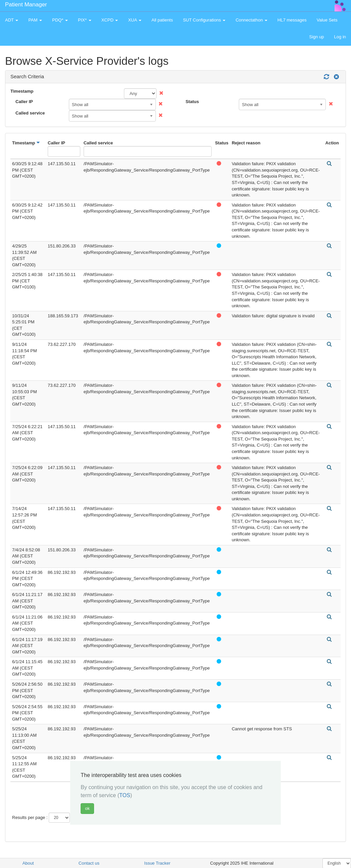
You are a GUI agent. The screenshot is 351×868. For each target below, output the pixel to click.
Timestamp (22, 91)
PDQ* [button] (60, 20)
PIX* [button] (85, 20)
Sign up (316, 37)
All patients (162, 20)
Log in (340, 37)
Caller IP (24, 102)
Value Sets (327, 20)
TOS (125, 795)
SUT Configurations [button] (204, 20)
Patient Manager (26, 5)
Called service (30, 113)
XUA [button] (135, 20)
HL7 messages (292, 20)
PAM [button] (35, 20)
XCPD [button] (110, 20)
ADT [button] (12, 20)
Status (192, 102)
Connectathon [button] (251, 20)
